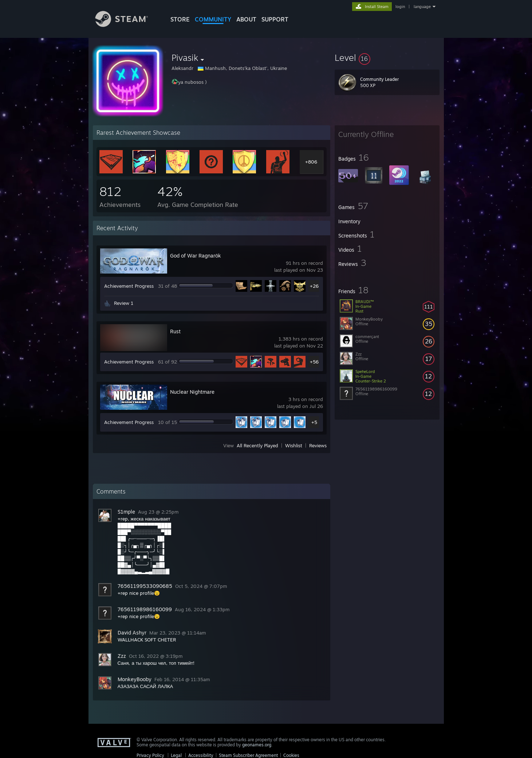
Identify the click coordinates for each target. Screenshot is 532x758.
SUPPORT (275, 19)
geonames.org (257, 745)
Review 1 (124, 303)
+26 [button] (314, 286)
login (400, 7)
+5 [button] (314, 422)
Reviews (318, 445)
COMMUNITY (213, 19)
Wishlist (294, 445)
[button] (387, 58)
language (422, 7)
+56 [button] (314, 362)
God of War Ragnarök (196, 256)
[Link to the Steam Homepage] (127, 25)
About (246, 19)
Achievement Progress (129, 286)
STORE (180, 19)
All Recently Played (257, 445)
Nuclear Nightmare (192, 392)
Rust (175, 331)
